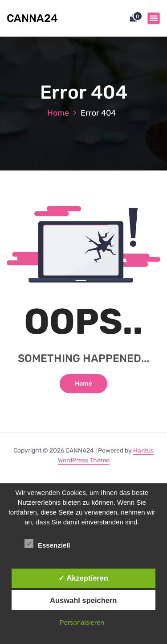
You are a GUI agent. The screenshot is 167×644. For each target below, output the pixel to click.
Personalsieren (82, 622)
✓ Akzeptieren (83, 578)
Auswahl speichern (83, 600)
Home (58, 113)
